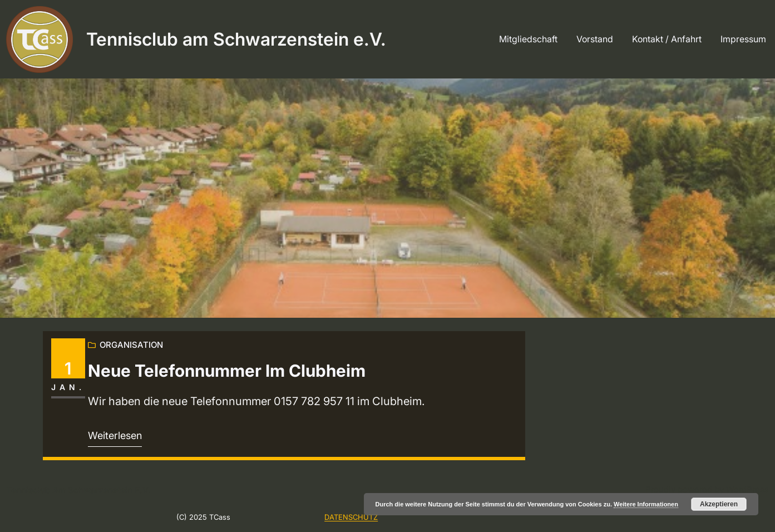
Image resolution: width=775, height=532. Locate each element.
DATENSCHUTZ (351, 517)
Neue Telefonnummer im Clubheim (227, 371)
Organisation (131, 345)
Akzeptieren (719, 504)
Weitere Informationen (646, 504)
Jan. (68, 387)
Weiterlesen (115, 435)
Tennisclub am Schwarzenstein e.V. (236, 39)
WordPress (747, 489)
